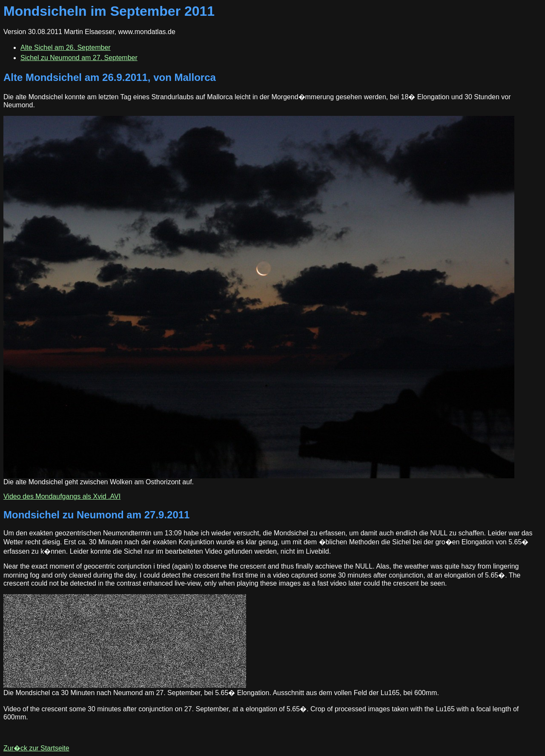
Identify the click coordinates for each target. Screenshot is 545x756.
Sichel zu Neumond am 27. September (79, 58)
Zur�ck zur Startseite (36, 748)
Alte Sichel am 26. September (66, 47)
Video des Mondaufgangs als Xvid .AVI (62, 496)
